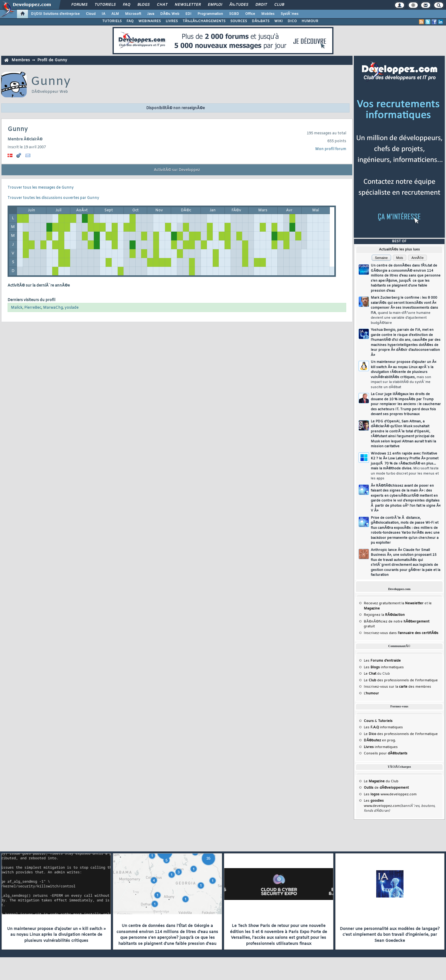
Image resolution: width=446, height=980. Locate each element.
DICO (292, 21)
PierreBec (33, 308)
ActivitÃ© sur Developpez (177, 170)
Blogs (144, 5)
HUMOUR (310, 21)
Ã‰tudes (239, 5)
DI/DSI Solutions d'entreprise (55, 14)
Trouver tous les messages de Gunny (41, 188)
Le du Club (381, 781)
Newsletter (188, 5)
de (386, 788)
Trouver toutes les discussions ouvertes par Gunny (53, 198)
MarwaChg (53, 308)
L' (371, 693)
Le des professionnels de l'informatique (401, 680)
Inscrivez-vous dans (401, 633)
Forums (79, 5)
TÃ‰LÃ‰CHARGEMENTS (204, 21)
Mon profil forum (331, 149)
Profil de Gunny (52, 60)
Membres (21, 60)
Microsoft (133, 14)
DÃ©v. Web (170, 14)
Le (370, 674)
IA (103, 14)
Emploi (215, 5)
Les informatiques (384, 667)
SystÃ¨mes (290, 14)
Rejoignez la (384, 615)
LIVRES (172, 21)
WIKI (279, 21)
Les (382, 661)
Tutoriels (105, 5)
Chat (162, 5)
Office (250, 14)
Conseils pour (386, 753)
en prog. (380, 740)
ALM (115, 14)
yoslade (72, 308)
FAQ (127, 5)
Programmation (210, 14)
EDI (188, 14)
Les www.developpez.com (390, 794)
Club (279, 5)
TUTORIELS (112, 21)
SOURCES (239, 21)
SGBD (234, 14)
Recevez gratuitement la (394, 603)
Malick (17, 308)
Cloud (91, 14)
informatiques (381, 747)
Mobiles (268, 14)
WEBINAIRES (150, 21)
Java (151, 14)
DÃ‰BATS (261, 21)
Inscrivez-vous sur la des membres (397, 687)
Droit (261, 5)
